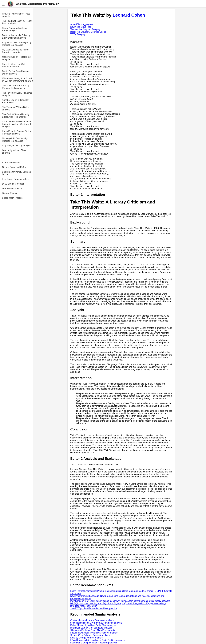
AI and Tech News (11, 162)
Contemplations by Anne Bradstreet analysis (92, 620)
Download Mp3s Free (81, 27)
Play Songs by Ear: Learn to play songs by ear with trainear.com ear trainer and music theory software (120, 601)
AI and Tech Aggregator (82, 24)
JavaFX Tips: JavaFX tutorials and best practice (94, 608)
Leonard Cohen (129, 15)
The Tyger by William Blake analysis (15, 108)
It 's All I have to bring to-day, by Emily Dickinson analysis (98, 640)
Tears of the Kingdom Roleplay (85, 29)
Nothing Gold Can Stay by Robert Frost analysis (15, 140)
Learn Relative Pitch (12, 188)
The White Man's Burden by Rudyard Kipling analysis (16, 87)
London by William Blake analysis (14, 152)
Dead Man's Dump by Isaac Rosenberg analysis (94, 643)
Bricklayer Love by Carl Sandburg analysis (91, 628)
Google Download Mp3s (14, 167)
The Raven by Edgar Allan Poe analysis (17, 94)
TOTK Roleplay (78, 34)
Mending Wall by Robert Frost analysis (17, 58)
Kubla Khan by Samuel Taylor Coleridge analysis (17, 132)
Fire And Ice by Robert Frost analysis (16, 15)
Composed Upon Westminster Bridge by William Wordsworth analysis (17, 124)
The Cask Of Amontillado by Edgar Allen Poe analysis (16, 116)
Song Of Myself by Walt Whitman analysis (14, 65)
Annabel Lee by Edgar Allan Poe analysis (16, 101)
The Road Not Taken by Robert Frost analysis (17, 22)
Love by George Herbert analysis (86, 638)
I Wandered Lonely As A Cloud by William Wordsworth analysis (18, 80)
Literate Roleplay (10, 193)
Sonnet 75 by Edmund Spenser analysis (90, 635)
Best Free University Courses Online (16, 173)
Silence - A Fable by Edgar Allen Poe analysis (93, 630)
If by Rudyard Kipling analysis (17, 146)
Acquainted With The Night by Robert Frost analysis (17, 44)
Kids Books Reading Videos (16, 179)
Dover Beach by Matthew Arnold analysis (14, 29)
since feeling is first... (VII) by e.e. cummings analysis (96, 623)
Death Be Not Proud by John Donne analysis (16, 73)
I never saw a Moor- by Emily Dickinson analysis (94, 633)
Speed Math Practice (12, 198)
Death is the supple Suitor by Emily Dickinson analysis (16, 37)
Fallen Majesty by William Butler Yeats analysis (93, 625)
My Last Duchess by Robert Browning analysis (16, 51)
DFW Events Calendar (13, 184)
